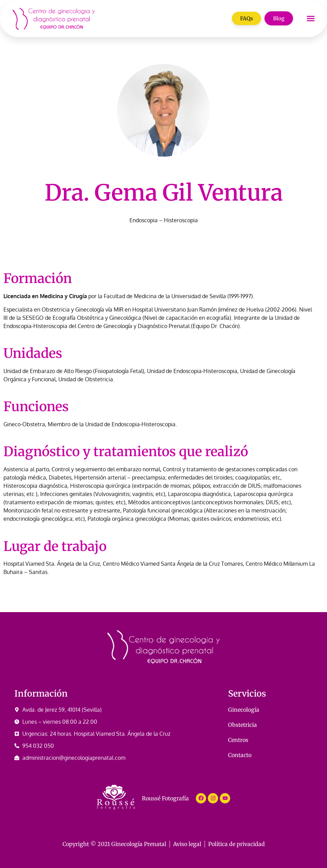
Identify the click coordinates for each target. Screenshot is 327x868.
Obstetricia (243, 725)
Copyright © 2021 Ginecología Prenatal (114, 844)
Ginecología (244, 710)
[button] (311, 19)
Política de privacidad (236, 844)
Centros (238, 740)
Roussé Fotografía (165, 798)
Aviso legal (187, 844)
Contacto (240, 755)
